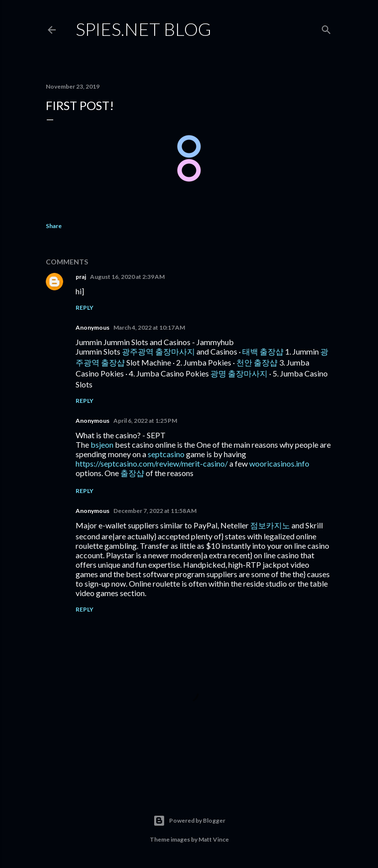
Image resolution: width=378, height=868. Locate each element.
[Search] (326, 28)
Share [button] (54, 226)
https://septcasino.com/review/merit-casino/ (152, 463)
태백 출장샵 (263, 351)
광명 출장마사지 (239, 373)
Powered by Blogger (189, 821)
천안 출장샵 (257, 362)
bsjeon (102, 444)
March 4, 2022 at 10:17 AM (149, 327)
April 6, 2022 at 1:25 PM (145, 421)
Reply (85, 308)
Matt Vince (214, 839)
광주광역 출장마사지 (158, 351)
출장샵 (132, 473)
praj (81, 277)
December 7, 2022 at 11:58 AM (155, 511)
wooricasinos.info (279, 463)
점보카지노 (270, 525)
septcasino (166, 454)
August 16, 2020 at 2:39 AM (127, 277)
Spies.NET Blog (143, 29)
